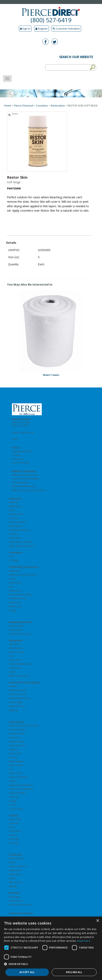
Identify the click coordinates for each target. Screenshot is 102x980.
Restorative (58, 105)
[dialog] (51, 948)
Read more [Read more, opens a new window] (84, 941)
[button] (51, 964)
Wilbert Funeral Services (25, 475)
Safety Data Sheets (21, 913)
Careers (16, 455)
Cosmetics (42, 105)
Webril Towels (51, 375)
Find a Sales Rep (20, 463)
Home (8, 105)
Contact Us (18, 459)
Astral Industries (20, 482)
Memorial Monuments (24, 486)
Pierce (16, 448)
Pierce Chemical (23, 105)
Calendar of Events (22, 451)
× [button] (98, 921)
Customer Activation (66, 29)
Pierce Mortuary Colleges (25, 479)
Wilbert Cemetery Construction (29, 490)
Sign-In (25, 29)
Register (42, 29)
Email (15, 439)
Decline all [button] (74, 972)
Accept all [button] (27, 972)
